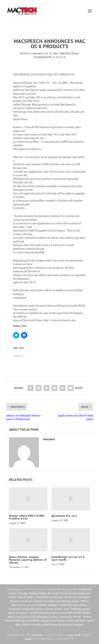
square (86, 609)
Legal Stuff (74, 635)
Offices (85, 601)
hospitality (28, 609)
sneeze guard (58, 613)
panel (12, 613)
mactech (38, 53)
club (76, 605)
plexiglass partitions (53, 620)
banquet (53, 605)
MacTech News (69, 53)
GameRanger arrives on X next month (68, 558)
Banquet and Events (65, 597)
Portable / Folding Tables (32, 593)
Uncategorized (42, 57)
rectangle (42, 605)
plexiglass (22, 613)
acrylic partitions (76, 620)
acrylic (31, 605)
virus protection (26, 617)
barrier (50, 609)
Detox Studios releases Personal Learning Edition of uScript (28, 560)
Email (28, 639)
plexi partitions (31, 620)
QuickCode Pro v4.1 (64, 516)
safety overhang (31, 624)
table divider (74, 613)
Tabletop (76, 609)
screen (59, 609)
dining (83, 605)
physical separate (73, 624)
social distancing (39, 613)
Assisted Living (44, 597)
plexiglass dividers (47, 617)
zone (66, 609)
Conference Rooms (32, 601)
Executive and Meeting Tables (62, 601)
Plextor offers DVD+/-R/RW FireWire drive (27, 517)
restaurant (15, 609)
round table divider (71, 617)
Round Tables (25, 597)
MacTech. (38, 635)
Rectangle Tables (58, 593)
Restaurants (19, 605)
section (40, 609)
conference (66, 605)
